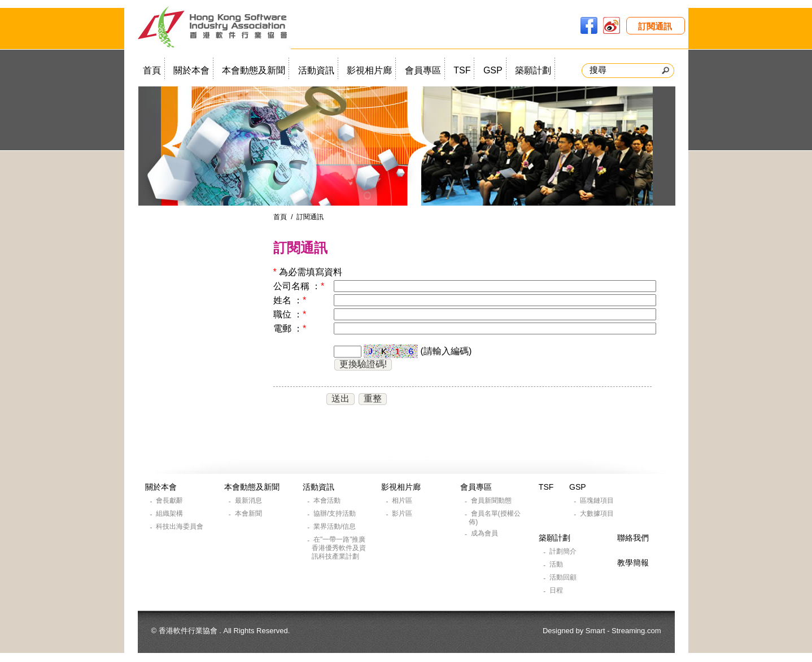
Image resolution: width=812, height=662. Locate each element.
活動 (557, 564)
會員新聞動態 (492, 500)
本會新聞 (249, 513)
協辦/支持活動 (336, 513)
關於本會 (191, 70)
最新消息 (249, 500)
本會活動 (328, 500)
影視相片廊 (369, 70)
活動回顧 (564, 577)
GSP (493, 70)
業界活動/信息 (336, 526)
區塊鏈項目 (598, 500)
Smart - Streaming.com (623, 631)
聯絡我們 (633, 538)
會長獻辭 (170, 500)
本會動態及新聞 (254, 70)
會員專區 (423, 70)
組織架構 (170, 513)
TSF (462, 70)
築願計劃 (533, 70)
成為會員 (485, 533)
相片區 (403, 500)
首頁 (152, 70)
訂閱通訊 (655, 26)
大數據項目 (598, 513)
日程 (557, 590)
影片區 (403, 513)
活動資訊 (316, 70)
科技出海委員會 (180, 526)
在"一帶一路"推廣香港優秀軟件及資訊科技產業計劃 (339, 548)
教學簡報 (633, 563)
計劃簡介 (564, 551)
